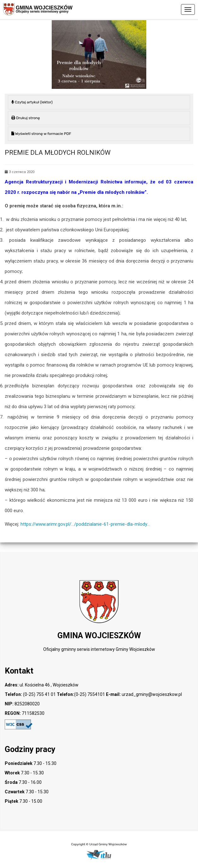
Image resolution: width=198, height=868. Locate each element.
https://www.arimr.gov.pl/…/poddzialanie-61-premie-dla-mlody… (85, 524)
